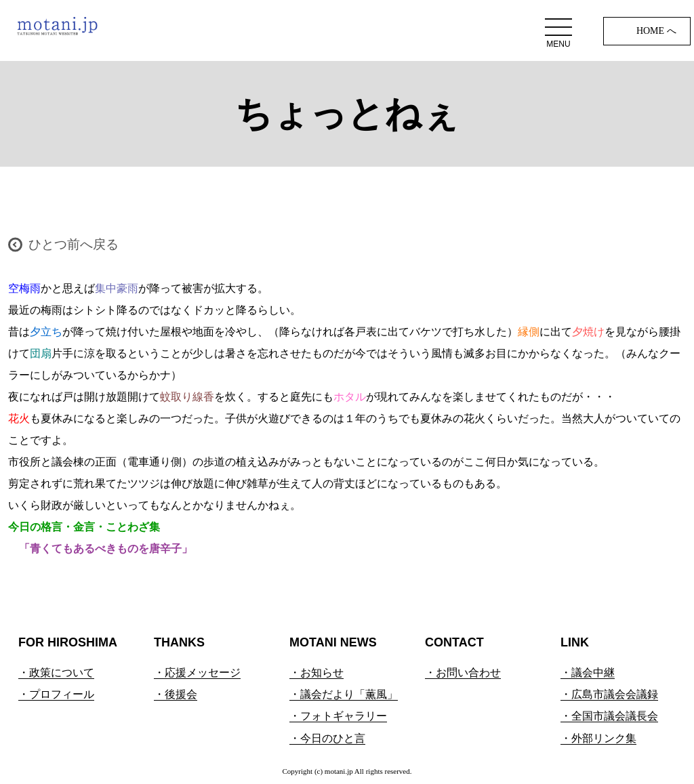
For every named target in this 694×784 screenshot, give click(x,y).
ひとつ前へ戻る (74, 244)
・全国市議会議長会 (609, 716)
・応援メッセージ (197, 673)
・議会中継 (588, 673)
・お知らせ (317, 673)
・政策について (56, 673)
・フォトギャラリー (338, 716)
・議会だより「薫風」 (344, 694)
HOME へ (656, 31)
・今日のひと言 (327, 738)
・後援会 (176, 694)
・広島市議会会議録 (609, 694)
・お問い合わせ (463, 673)
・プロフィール (56, 694)
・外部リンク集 (598, 738)
